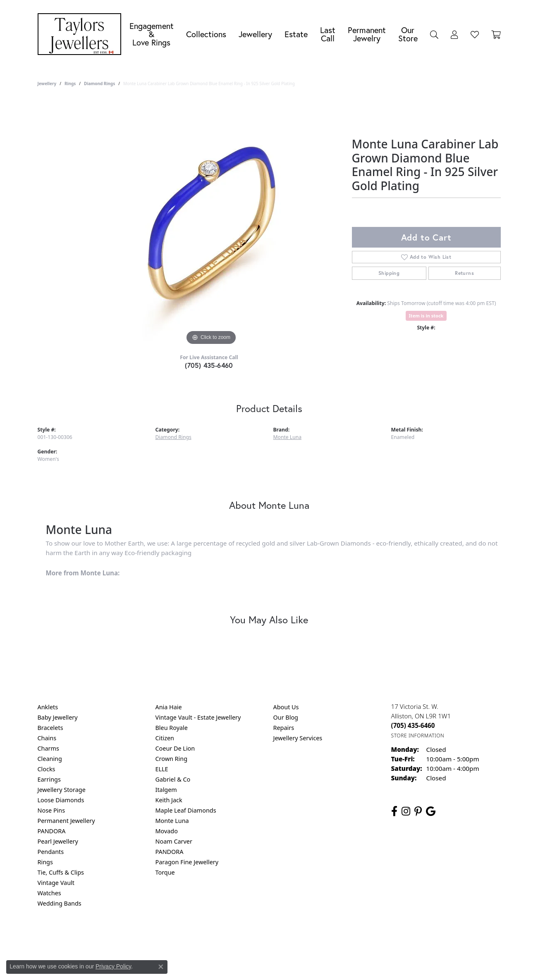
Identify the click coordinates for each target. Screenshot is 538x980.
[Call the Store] (413, 725)
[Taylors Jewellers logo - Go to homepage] (81, 34)
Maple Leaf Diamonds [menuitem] (186, 810)
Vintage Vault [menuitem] (56, 883)
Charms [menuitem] (48, 748)
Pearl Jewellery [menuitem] (58, 841)
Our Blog (286, 717)
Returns (464, 273)
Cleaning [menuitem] (50, 759)
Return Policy (187, 937)
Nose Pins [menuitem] (51, 810)
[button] (434, 34)
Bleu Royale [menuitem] (172, 728)
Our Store (408, 34)
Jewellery (255, 34)
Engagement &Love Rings (152, 34)
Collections (206, 34)
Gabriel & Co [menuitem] (173, 779)
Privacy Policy (228, 937)
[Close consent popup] (161, 967)
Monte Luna (288, 437)
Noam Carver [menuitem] (174, 841)
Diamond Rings (99, 83)
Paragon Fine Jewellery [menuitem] (187, 862)
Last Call (328, 34)
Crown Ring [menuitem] (172, 759)
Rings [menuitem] (45, 862)
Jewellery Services (298, 738)
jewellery (47, 83)
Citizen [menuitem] (165, 738)
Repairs (284, 728)
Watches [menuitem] (49, 893)
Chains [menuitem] (47, 738)
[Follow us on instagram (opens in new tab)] (406, 811)
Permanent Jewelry (367, 34)
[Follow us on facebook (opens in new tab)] (394, 811)
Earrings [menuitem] (49, 779)
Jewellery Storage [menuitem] (62, 790)
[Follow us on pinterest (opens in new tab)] (418, 811)
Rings (70, 83)
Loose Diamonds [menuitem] (61, 800)
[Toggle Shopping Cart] (496, 34)
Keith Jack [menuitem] (169, 800)
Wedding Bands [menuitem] (60, 903)
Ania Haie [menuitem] (169, 707)
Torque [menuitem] (165, 872)
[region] (211, 223)
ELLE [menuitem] (162, 769)
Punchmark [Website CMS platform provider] (284, 963)
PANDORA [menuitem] (52, 831)
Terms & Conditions (277, 937)
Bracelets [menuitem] (50, 728)
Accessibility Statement (339, 937)
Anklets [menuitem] (48, 707)
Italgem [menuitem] (166, 790)
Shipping (389, 273)
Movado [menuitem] (167, 831)
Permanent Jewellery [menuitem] (66, 821)
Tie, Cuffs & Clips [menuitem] (61, 872)
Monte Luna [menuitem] (172, 821)
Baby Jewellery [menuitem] (58, 717)
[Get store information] (418, 736)
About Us (286, 707)
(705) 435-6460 (209, 365)
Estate (296, 34)
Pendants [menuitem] (51, 852)
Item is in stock (426, 316)
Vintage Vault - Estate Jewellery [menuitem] (198, 717)
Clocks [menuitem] (47, 769)
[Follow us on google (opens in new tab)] (431, 811)
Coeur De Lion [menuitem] (175, 748)
